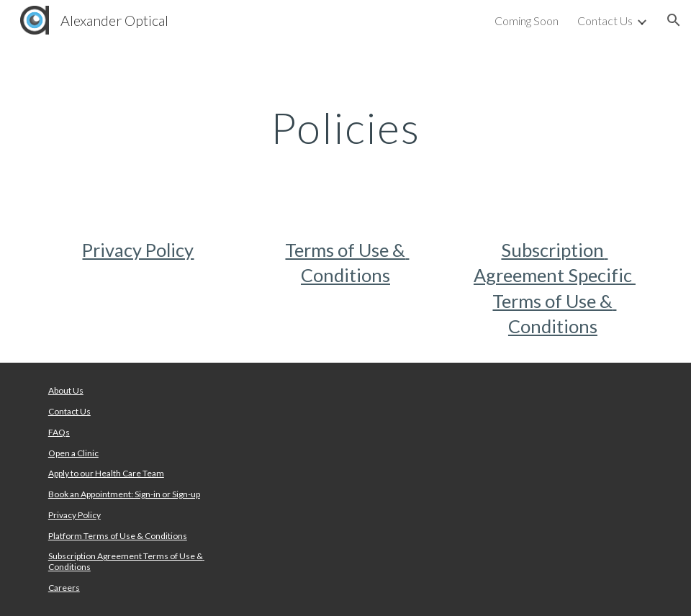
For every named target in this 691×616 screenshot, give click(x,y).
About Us (66, 390)
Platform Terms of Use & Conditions (118, 536)
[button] (674, 20)
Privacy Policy (138, 250)
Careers (64, 588)
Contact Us (69, 411)
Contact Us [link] (605, 21)
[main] (345, 127)
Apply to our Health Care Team (106, 473)
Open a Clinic (73, 453)
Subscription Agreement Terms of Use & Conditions (126, 561)
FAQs (59, 432)
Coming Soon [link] (527, 21)
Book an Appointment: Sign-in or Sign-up (124, 494)
